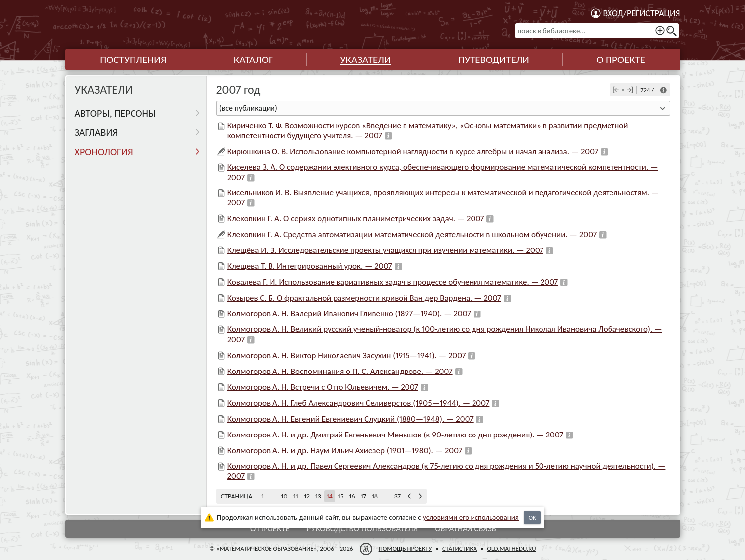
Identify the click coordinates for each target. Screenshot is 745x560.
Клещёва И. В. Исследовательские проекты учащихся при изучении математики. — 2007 (385, 250)
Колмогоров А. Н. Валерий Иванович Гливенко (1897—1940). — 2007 (349, 314)
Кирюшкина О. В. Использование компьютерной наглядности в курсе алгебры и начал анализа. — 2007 (413, 152)
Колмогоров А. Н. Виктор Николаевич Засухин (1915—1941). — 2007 (347, 355)
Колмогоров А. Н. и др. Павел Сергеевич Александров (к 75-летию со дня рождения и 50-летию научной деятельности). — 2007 (446, 471)
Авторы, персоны (116, 113)
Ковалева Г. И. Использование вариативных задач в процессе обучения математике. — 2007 (393, 282)
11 (296, 496)
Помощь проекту (405, 548)
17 (364, 496)
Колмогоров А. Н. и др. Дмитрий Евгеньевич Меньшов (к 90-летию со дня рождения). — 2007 (395, 435)
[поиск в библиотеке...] (597, 31)
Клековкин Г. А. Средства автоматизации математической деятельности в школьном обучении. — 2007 (412, 234)
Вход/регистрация (642, 13)
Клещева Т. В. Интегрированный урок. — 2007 (310, 266)
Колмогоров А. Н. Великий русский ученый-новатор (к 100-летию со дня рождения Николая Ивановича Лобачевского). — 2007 (445, 334)
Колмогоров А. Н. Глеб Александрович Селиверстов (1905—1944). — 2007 (359, 403)
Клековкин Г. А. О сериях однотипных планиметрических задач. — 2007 (356, 218)
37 (397, 496)
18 (375, 496)
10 (285, 496)
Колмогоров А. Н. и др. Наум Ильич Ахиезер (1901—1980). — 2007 (345, 451)
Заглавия (97, 132)
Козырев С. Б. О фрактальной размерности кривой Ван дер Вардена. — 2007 (364, 298)
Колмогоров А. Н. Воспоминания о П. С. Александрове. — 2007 (340, 371)
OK (532, 518)
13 (318, 496)
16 (352, 496)
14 (330, 496)
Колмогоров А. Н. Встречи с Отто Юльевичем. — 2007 (323, 387)
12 (307, 496)
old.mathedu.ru (511, 548)
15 (341, 496)
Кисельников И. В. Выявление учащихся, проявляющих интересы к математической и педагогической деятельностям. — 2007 (443, 198)
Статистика (459, 548)
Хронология (104, 152)
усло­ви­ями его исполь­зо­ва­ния (471, 517)
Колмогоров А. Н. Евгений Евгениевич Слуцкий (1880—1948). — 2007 (350, 419)
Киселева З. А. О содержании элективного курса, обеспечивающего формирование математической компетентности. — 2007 (443, 172)
